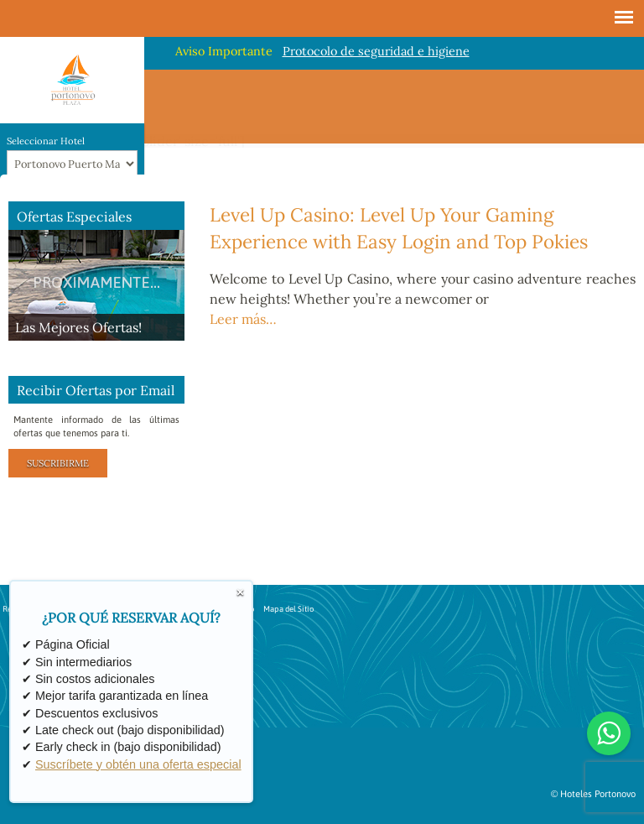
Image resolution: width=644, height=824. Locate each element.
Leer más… (243, 319)
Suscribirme (58, 463)
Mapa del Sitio (288, 609)
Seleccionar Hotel (46, 141)
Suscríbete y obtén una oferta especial (138, 764)
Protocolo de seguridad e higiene (376, 51)
